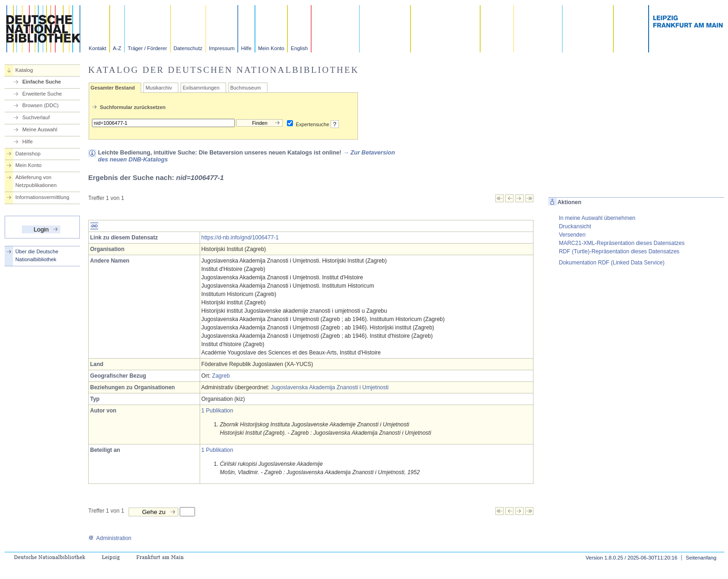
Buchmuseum (246, 88)
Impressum (222, 48)
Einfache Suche (42, 82)
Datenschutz (188, 48)
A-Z (117, 48)
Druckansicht (575, 226)
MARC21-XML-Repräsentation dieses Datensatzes (622, 243)
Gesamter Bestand (113, 88)
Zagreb (221, 376)
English (299, 48)
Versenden (572, 235)
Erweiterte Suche (42, 94)
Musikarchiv (159, 88)
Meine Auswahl (40, 129)
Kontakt (97, 48)
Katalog (24, 70)
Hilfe (246, 48)
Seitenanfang (701, 558)
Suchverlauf (36, 117)
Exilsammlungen (201, 88)
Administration (110, 538)
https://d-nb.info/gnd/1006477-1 (240, 238)
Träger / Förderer (147, 48)
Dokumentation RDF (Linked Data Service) (612, 263)
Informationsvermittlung (42, 197)
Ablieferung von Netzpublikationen (36, 181)
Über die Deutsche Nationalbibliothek (37, 255)
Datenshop (28, 154)
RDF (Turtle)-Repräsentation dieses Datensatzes (619, 251)
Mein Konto (271, 48)
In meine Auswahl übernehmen (597, 218)
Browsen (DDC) (40, 105)
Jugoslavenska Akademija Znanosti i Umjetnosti (330, 387)
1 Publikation (218, 411)
